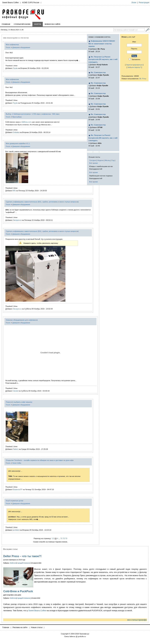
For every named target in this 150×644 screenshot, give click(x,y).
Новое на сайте (53, 24)
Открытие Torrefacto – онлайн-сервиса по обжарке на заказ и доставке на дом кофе (40, 460)
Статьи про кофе (22, 24)
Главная (6, 24)
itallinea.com (26, 122)
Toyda (15, 68)
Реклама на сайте (20, 627)
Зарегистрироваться (134, 65)
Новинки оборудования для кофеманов (22, 320)
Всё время (94, 163)
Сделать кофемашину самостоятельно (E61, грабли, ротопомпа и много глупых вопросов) (42, 202)
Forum (8, 48)
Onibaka (16, 132)
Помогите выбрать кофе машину (19, 402)
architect (16, 530)
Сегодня (93, 160)
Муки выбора (17, 117)
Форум (38, 24)
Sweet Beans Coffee (10, 3)
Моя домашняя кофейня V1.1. (18, 143)
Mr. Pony (143, 79)
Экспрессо (17, 220)
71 (61, 538)
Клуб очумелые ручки (15, 501)
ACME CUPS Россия (31, 3)
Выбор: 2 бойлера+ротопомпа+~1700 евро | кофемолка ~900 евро (33, 114)
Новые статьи (37, 627)
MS (14, 191)
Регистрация (144, 3)
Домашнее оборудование (21, 48)
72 (64, 538)
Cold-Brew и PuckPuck (18, 591)
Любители (13, 563)
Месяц (107, 160)
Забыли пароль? (134, 67)
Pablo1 (16, 449)
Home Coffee (17, 463)
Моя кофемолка (12, 44)
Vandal (16, 391)
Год (113, 160)
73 (66, 538)
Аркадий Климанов (24, 563)
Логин (134, 3)
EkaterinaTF (18, 489)
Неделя (100, 160)
